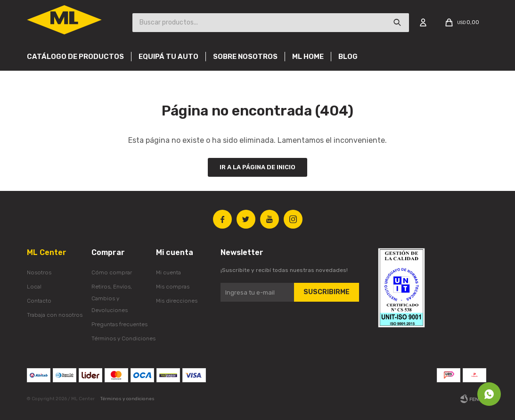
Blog (348, 57)
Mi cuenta (168, 272)
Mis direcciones (177, 301)
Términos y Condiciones (123, 338)
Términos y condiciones (127, 399)
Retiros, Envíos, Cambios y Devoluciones (112, 298)
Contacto (39, 301)
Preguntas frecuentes (119, 324)
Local (34, 287)
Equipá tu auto (168, 57)
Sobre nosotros (245, 57)
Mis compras (173, 287)
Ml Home (308, 57)
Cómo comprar (112, 272)
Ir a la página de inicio (257, 167)
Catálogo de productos (75, 57)
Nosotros (39, 272)
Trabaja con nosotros (55, 315)
